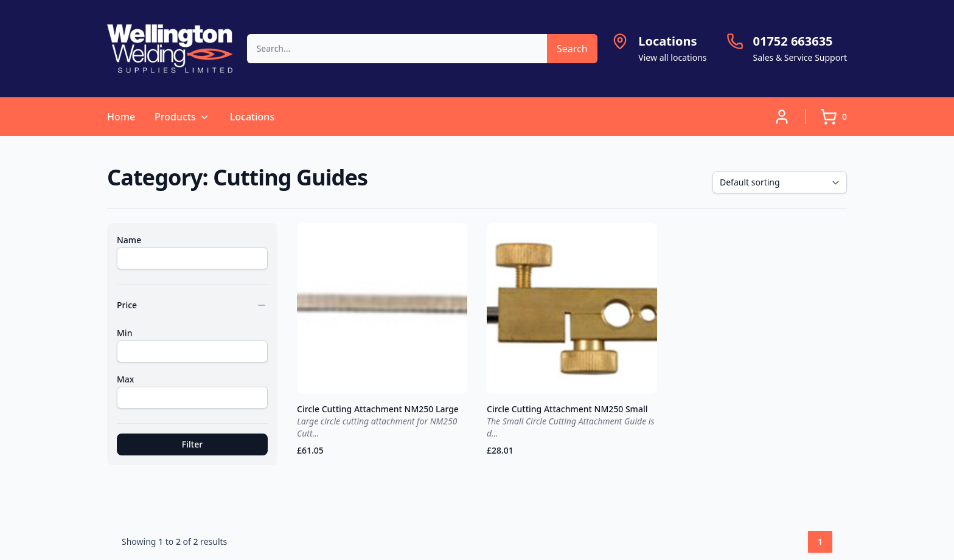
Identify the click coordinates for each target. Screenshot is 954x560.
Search (572, 49)
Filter (192, 444)
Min (124, 333)
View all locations (672, 57)
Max (125, 379)
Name (129, 240)
